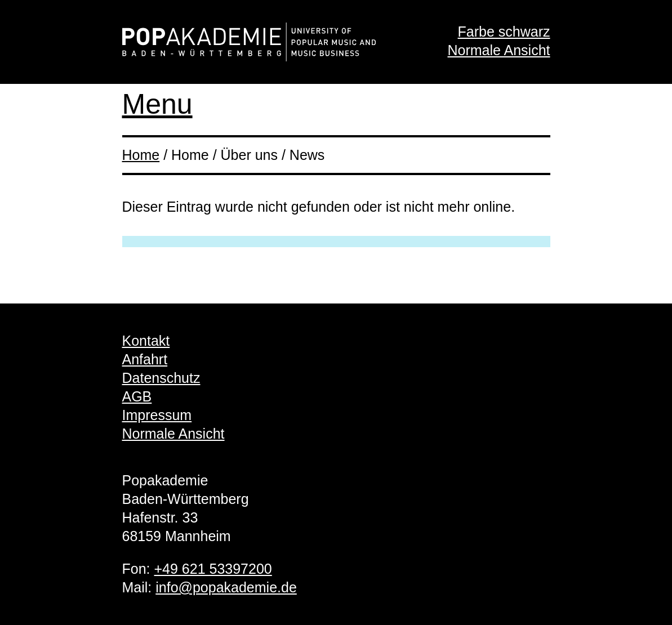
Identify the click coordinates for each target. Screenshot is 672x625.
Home (141, 155)
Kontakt (146, 341)
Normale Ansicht (499, 50)
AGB (137, 396)
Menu (157, 104)
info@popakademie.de (226, 587)
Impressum (157, 415)
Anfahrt (145, 359)
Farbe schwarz (504, 32)
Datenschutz (161, 378)
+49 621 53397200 (213, 569)
